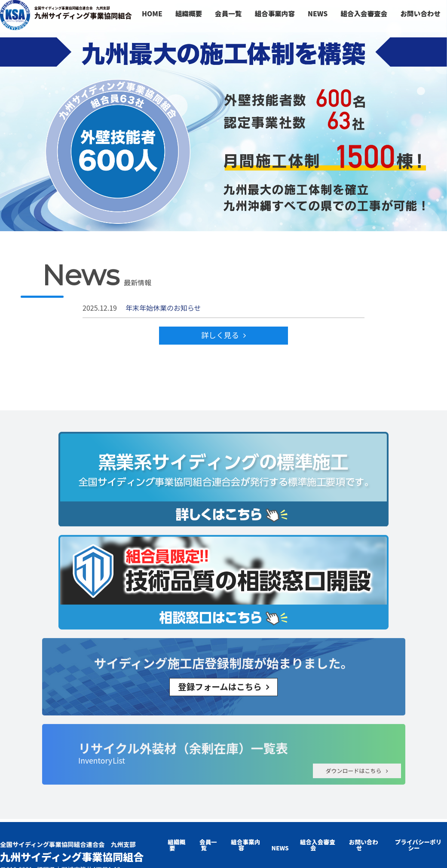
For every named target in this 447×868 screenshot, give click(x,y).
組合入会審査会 (364, 13)
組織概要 (189, 13)
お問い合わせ (420, 13)
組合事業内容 (275, 13)
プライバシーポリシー (418, 845)
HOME (152, 13)
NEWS (318, 13)
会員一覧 (228, 13)
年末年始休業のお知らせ (163, 308)
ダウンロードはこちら (353, 762)
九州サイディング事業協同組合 (82, 13)
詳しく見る (220, 335)
